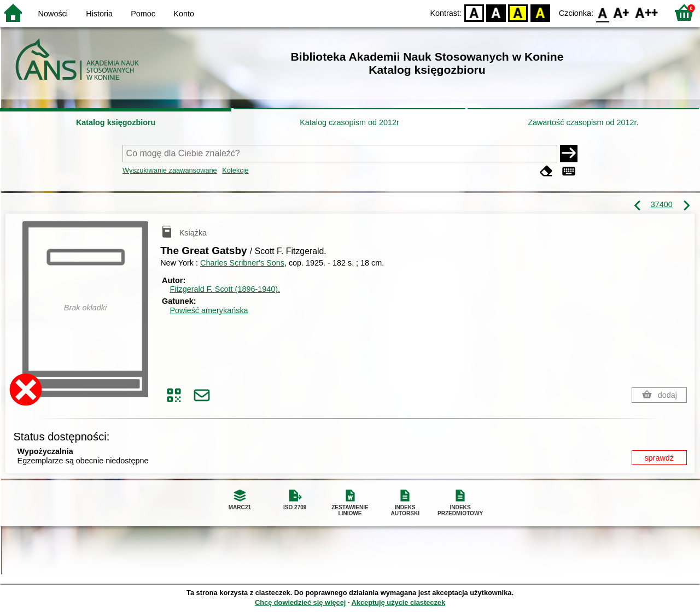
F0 (602, 12)
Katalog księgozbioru (116, 122)
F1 (622, 12)
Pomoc (143, 14)
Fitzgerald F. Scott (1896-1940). (225, 289)
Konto (184, 14)
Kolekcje (235, 170)
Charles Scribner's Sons (242, 263)
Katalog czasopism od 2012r (349, 122)
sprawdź (659, 458)
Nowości (53, 14)
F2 (647, 12)
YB (518, 12)
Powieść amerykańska (209, 310)
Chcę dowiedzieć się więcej (300, 602)
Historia (99, 14)
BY (540, 12)
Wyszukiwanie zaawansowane (170, 170)
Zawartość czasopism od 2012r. (583, 122)
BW (496, 12)
